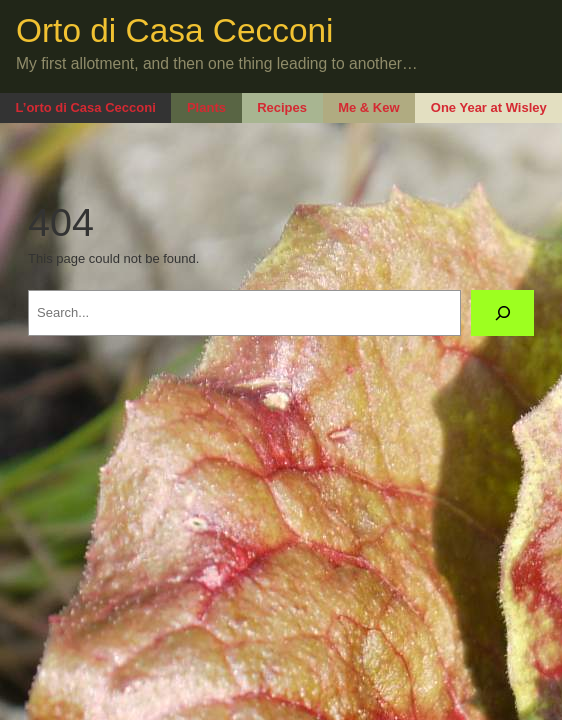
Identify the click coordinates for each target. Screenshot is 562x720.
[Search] (502, 312)
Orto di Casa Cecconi (175, 30)
